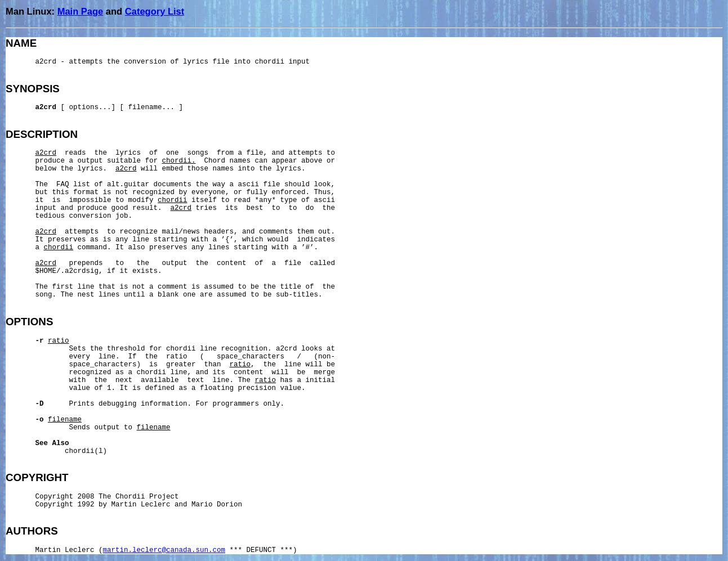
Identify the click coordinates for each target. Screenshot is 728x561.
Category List (155, 11)
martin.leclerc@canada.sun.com (164, 550)
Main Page (81, 11)
